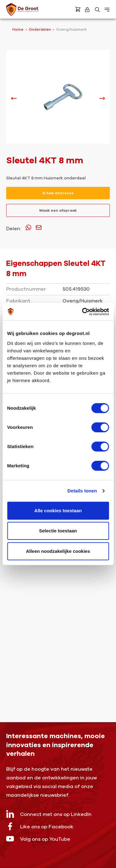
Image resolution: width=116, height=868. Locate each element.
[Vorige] (14, 100)
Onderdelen (40, 29)
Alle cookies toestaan (58, 511)
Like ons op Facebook (40, 826)
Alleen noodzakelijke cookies (58, 551)
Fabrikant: (19, 301)
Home (18, 29)
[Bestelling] (78, 9)
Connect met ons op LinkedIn (49, 814)
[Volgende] (102, 100)
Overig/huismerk (71, 29)
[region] (58, 100)
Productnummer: (26, 289)
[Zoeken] (97, 10)
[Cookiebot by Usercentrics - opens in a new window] (83, 312)
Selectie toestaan (58, 531)
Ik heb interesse (58, 193)
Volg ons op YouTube (38, 839)
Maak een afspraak (58, 210)
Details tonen (82, 491)
